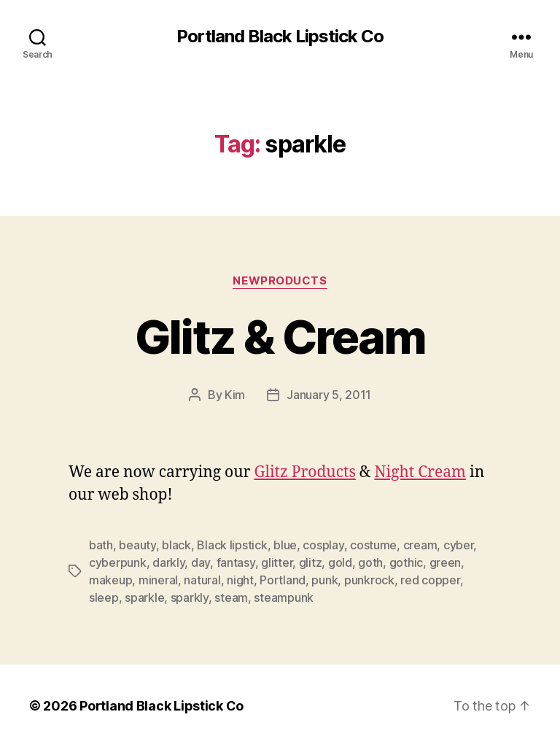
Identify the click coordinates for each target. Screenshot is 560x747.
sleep (104, 597)
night (240, 580)
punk (324, 580)
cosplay (323, 545)
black (176, 545)
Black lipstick (232, 545)
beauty (137, 545)
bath (101, 545)
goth (370, 562)
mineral (158, 580)
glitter (277, 562)
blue (285, 545)
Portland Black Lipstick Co (280, 36)
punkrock (369, 580)
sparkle (144, 597)
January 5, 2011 (329, 395)
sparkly (190, 597)
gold (340, 562)
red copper (430, 580)
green (446, 562)
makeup (110, 580)
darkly (168, 562)
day (201, 562)
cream (420, 545)
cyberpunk (118, 562)
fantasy (236, 562)
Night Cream (420, 472)
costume (373, 545)
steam (231, 597)
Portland (283, 580)
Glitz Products (304, 472)
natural (202, 580)
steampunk (284, 597)
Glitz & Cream (280, 337)
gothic (406, 562)
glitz (311, 562)
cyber (459, 545)
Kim (235, 395)
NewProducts (280, 281)
